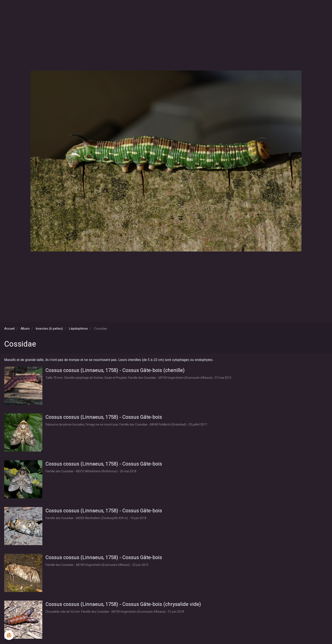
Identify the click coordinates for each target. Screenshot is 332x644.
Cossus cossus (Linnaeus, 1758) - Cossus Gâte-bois (104, 417)
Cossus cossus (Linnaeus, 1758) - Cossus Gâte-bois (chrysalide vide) (123, 604)
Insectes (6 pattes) (49, 329)
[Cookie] (9, 635)
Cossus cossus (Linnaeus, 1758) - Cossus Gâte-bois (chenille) (115, 370)
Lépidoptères (78, 329)
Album (25, 329)
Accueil (9, 329)
